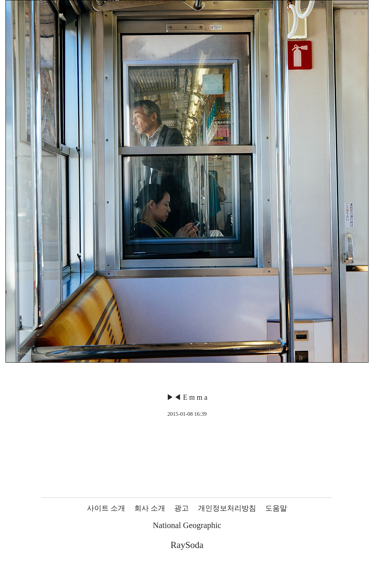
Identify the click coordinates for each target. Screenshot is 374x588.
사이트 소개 (106, 508)
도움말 (276, 508)
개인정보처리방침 (227, 508)
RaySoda (187, 545)
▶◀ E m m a (187, 397)
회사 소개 (150, 508)
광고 (182, 508)
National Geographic (187, 525)
